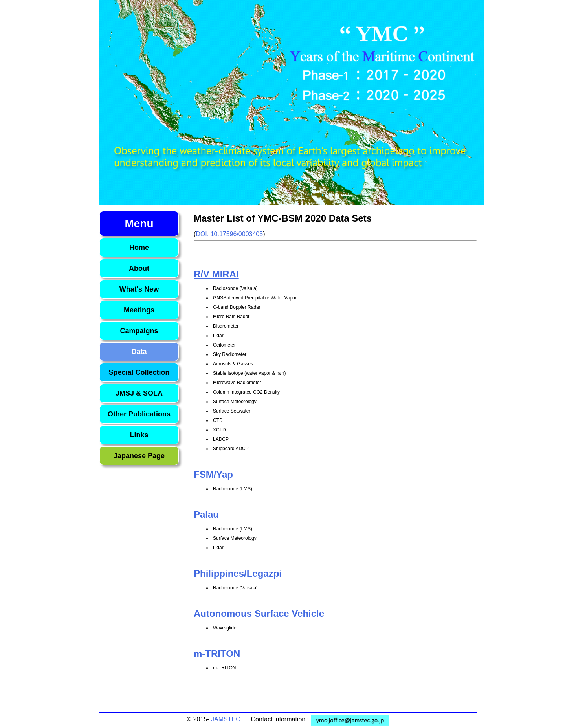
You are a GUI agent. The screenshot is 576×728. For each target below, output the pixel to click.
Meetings (139, 310)
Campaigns (139, 331)
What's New (139, 289)
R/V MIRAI (216, 274)
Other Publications (139, 414)
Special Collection (139, 372)
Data (139, 352)
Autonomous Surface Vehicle (259, 613)
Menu (139, 223)
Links (139, 435)
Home (139, 248)
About (139, 268)
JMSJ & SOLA (139, 393)
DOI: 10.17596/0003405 (229, 234)
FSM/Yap (213, 474)
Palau (206, 514)
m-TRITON (217, 654)
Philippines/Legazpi (238, 573)
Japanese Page (139, 456)
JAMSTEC (226, 719)
